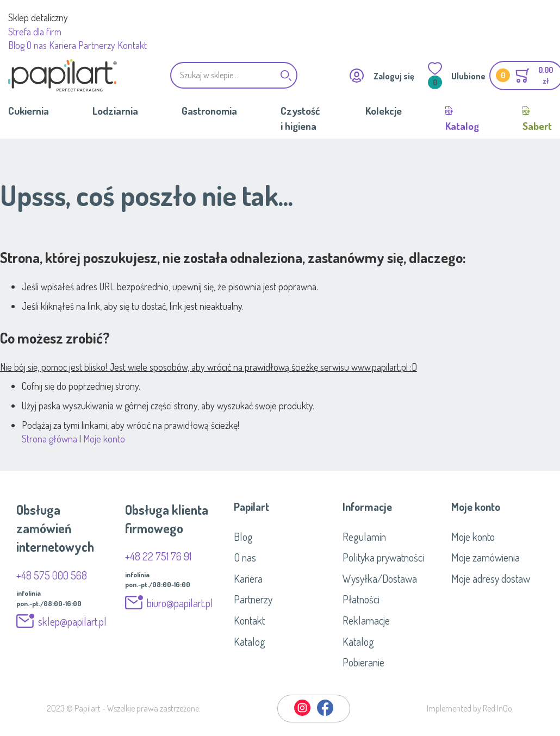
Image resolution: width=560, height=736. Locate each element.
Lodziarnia (115, 111)
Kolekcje (384, 111)
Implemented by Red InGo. (470, 708)
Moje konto (104, 439)
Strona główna (49, 439)
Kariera (63, 45)
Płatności (361, 599)
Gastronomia (209, 111)
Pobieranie (363, 662)
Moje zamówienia (486, 557)
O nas (37, 45)
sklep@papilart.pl (72, 621)
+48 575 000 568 (52, 575)
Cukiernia (29, 111)
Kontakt (132, 45)
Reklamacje (366, 620)
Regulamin (364, 537)
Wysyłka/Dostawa (380, 578)
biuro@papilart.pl (180, 603)
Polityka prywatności (383, 557)
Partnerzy (97, 45)
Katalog (462, 126)
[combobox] (234, 75)
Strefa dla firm (35, 32)
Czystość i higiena (300, 118)
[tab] (280, 507)
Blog (16, 45)
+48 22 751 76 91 (158, 556)
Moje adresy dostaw (491, 578)
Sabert (537, 126)
